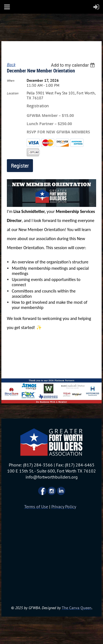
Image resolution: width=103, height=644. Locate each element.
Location (13, 93)
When (11, 81)
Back (11, 64)
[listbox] (73, 65)
